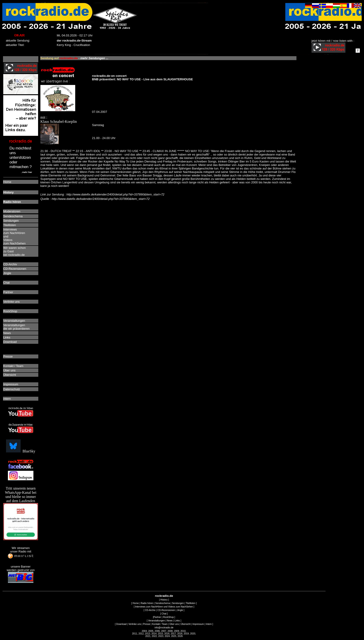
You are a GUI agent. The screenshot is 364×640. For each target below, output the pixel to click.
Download (121, 624)
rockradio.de (164, 596)
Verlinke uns (135, 624)
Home (136, 603)
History (164, 600)
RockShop (168, 617)
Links (177, 621)
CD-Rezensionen (166, 610)
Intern (209, 624)
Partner (157, 617)
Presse (147, 624)
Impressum (198, 624)
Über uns (174, 624)
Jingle (180, 610)
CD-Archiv (150, 610)
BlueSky (21, 451)
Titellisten (191, 603)
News (170, 621)
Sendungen (178, 603)
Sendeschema (163, 603)
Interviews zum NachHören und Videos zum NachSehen (164, 607)
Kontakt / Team (160, 624)
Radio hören (147, 603)
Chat (164, 614)
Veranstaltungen (156, 621)
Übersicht (186, 624)
